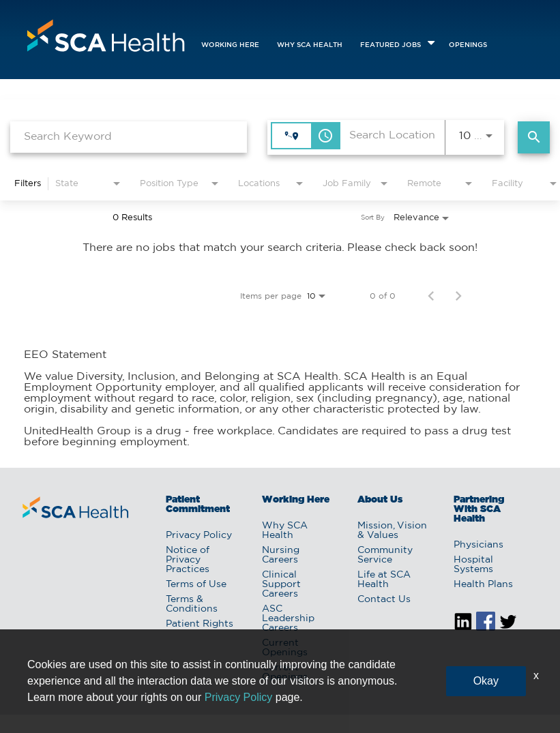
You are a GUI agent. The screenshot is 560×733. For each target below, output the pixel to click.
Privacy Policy (199, 535)
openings (468, 45)
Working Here (230, 45)
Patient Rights (200, 624)
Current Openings (285, 648)
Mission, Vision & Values (392, 530)
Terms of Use (196, 584)
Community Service (385, 555)
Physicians (478, 545)
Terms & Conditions (192, 604)
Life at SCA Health (384, 580)
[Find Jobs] (534, 137)
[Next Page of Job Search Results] (458, 296)
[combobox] (129, 137)
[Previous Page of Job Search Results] (431, 296)
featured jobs (390, 45)
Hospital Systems (473, 565)
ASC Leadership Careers (288, 618)
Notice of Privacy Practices (188, 560)
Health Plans (483, 584)
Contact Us (384, 599)
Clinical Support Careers (281, 584)
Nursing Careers (281, 555)
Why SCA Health (310, 45)
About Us (380, 500)
